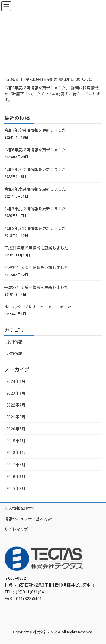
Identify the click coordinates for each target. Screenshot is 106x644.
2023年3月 (16, 393)
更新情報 (14, 353)
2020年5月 (16, 429)
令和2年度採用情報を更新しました (48, 79)
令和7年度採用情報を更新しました (35, 130)
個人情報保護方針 (20, 508)
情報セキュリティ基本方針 (28, 519)
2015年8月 (16, 488)
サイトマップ (16, 529)
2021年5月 (16, 417)
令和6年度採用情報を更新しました (35, 150)
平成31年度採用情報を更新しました (36, 248)
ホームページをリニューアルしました (38, 307)
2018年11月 (17, 452)
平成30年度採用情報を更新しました (36, 267)
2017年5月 (16, 465)
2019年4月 (16, 441)
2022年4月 (16, 405)
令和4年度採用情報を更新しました (35, 189)
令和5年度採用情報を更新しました (35, 169)
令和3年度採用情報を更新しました (35, 209)
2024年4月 (16, 381)
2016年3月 (16, 476)
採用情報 (14, 342)
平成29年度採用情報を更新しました (36, 287)
